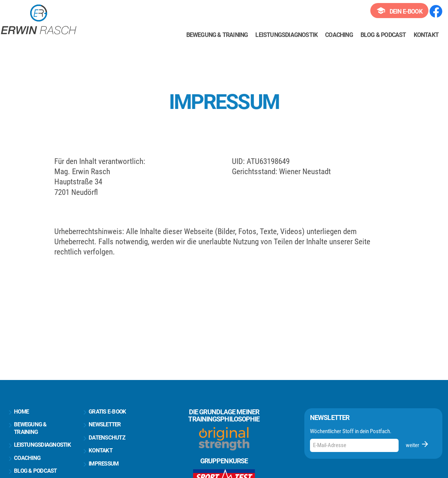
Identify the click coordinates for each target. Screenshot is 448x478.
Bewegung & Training (217, 35)
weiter (418, 444)
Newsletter (101, 425)
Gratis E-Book (103, 412)
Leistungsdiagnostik (286, 35)
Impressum (99, 464)
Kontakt (426, 35)
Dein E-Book (399, 11)
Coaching (339, 35)
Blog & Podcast (383, 35)
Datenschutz (103, 438)
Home (17, 412)
